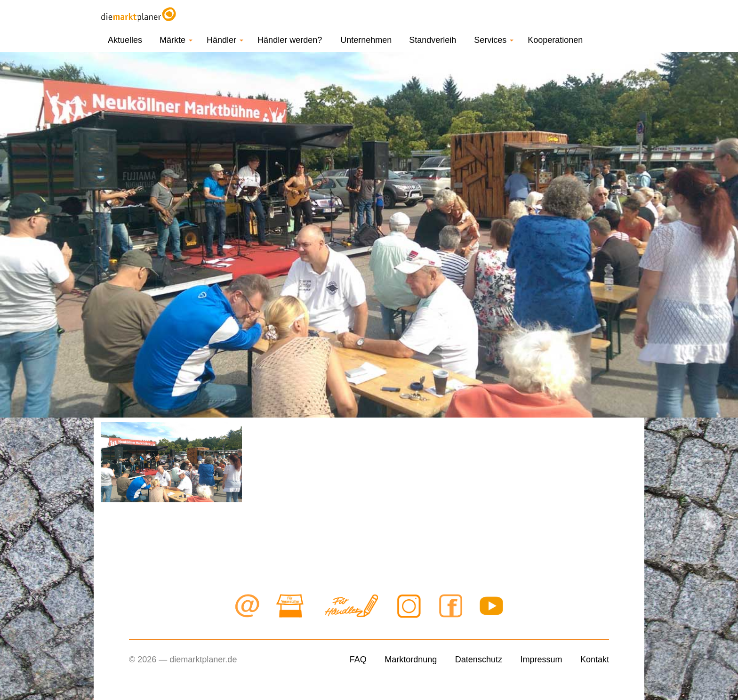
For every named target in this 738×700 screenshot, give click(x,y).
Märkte (176, 40)
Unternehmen (366, 40)
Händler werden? (290, 40)
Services (494, 40)
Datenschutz (479, 660)
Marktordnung (411, 660)
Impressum (541, 660)
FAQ (358, 660)
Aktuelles (125, 40)
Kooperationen (555, 40)
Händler (225, 40)
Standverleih (433, 40)
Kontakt (595, 660)
